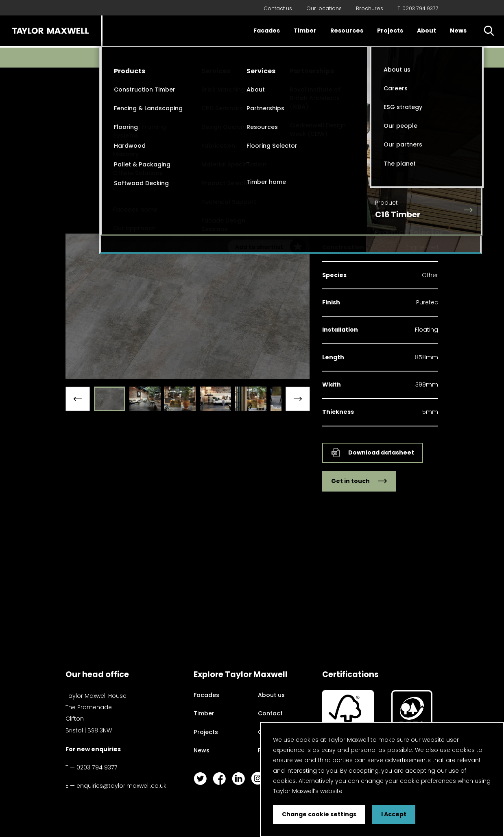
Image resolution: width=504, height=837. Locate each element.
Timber (305, 31)
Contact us (278, 8)
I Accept (394, 814)
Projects (390, 31)
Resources (347, 31)
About (427, 31)
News (458, 31)
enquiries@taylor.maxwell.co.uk (121, 786)
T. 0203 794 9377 (418, 8)
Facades (267, 31)
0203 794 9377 (97, 767)
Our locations (324, 8)
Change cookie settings (319, 814)
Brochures (370, 8)
